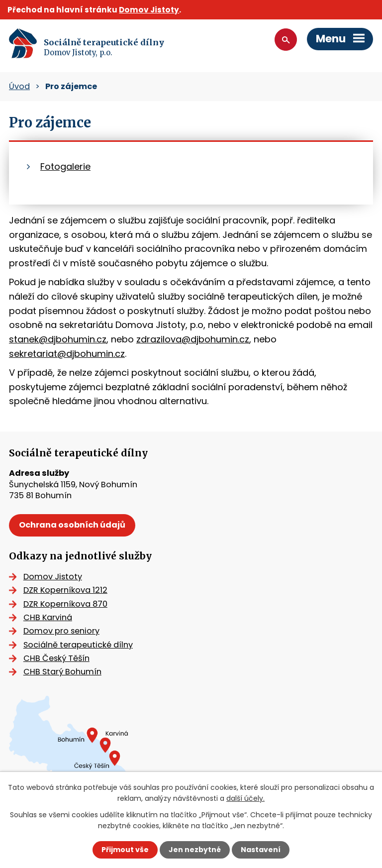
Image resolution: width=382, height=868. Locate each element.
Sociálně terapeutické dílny (78, 645)
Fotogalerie (65, 166)
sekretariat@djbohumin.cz (67, 354)
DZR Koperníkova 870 (65, 604)
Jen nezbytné (195, 850)
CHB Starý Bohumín (62, 672)
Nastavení (261, 850)
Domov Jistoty (149, 10)
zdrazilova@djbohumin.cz (193, 339)
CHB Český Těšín (56, 658)
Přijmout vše (125, 850)
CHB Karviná (48, 617)
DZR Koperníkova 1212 (65, 590)
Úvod (19, 86)
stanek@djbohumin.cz (58, 339)
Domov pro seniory (61, 631)
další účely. (245, 798)
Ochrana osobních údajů (72, 525)
